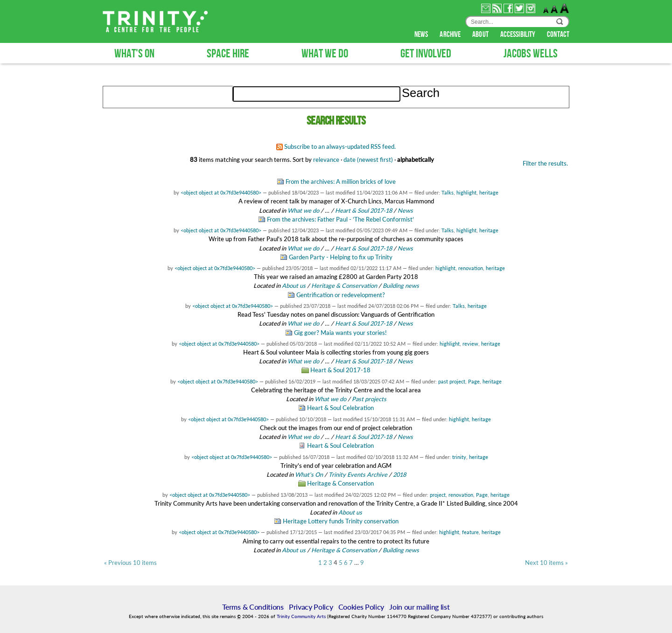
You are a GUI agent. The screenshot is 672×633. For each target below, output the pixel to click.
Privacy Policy (311, 607)
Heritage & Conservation (344, 285)
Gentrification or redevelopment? (341, 295)
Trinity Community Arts (302, 616)
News (405, 210)
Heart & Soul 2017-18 (364, 210)
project (438, 495)
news (422, 35)
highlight (466, 192)
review (470, 344)
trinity (459, 457)
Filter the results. (545, 163)
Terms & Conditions (253, 607)
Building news (401, 285)
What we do (303, 210)
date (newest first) (368, 160)
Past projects (369, 399)
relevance (326, 160)
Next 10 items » (546, 563)
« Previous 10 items (130, 563)
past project (452, 381)
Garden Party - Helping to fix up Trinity (341, 257)
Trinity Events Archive (358, 474)
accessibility (518, 35)
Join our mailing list (419, 607)
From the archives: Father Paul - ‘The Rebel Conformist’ (340, 219)
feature (470, 532)
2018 (399, 474)
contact (558, 35)
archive (451, 35)
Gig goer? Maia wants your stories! (340, 333)
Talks (448, 192)
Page (474, 381)
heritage (489, 192)
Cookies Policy (361, 607)
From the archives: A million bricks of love (341, 181)
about (481, 35)
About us (294, 285)
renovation (471, 268)
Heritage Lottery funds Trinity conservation (341, 521)
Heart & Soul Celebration (340, 408)
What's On (310, 474)
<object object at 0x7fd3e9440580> (221, 192)
